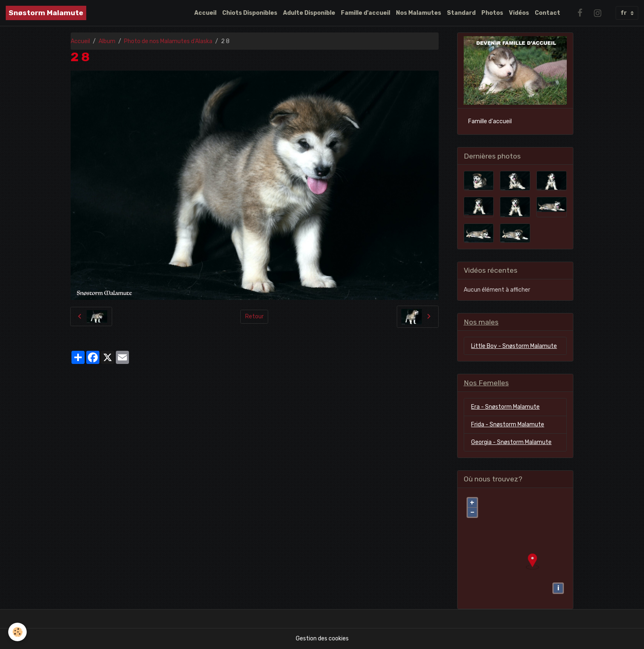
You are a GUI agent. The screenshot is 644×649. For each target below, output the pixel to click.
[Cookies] (17, 632)
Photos (492, 13)
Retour (254, 316)
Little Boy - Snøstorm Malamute (514, 346)
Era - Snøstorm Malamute (505, 407)
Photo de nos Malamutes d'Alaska (168, 41)
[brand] (46, 13)
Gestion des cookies (322, 639)
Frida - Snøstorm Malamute (508, 425)
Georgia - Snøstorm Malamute (511, 442)
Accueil (205, 13)
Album (107, 41)
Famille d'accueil (366, 13)
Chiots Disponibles (250, 13)
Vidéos (519, 13)
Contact (547, 13)
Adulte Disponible (309, 13)
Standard (461, 13)
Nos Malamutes (419, 13)
